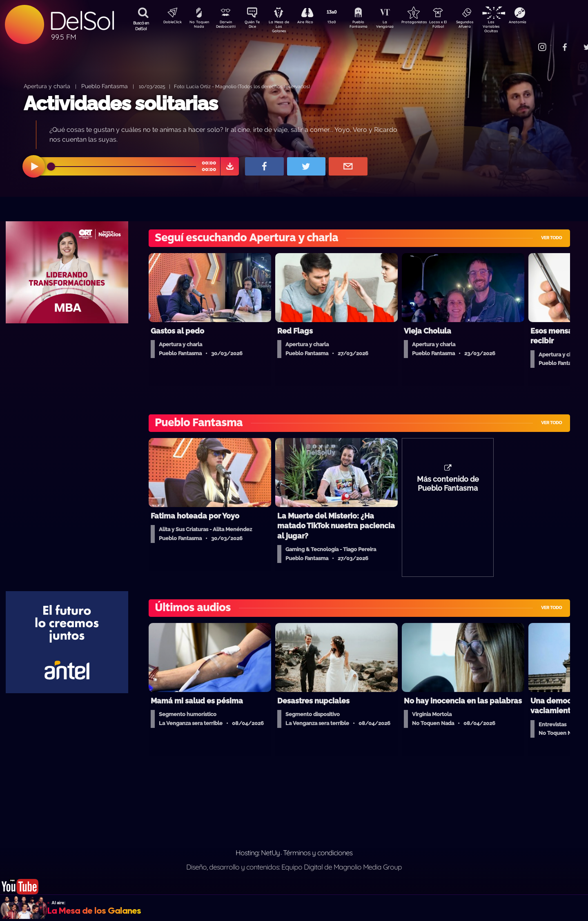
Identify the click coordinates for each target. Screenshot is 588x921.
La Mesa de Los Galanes (284, 26)
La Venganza (398, 26)
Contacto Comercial (525, 42)
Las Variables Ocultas (513, 26)
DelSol (82, 21)
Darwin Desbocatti (227, 26)
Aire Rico (313, 23)
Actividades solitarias (121, 103)
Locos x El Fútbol (455, 26)
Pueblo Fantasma (370, 26)
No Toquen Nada (198, 26)
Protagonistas (427, 23)
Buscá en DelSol (141, 26)
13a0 (341, 23)
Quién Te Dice (255, 26)
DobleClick (169, 23)
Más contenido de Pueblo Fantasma (448, 488)
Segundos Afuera (484, 26)
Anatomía (541, 23)
